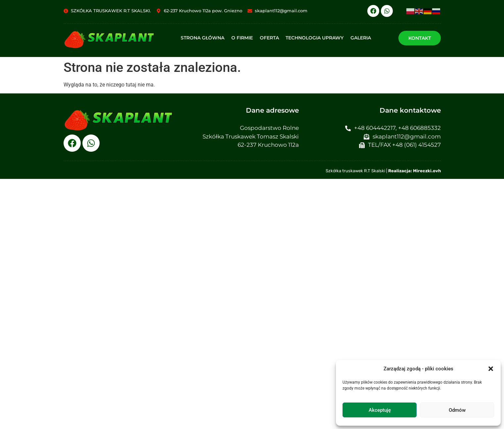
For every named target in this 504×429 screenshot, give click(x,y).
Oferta (269, 38)
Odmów (457, 410)
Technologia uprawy (315, 38)
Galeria (360, 38)
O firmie (242, 38)
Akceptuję (380, 410)
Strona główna (203, 38)
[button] (491, 369)
